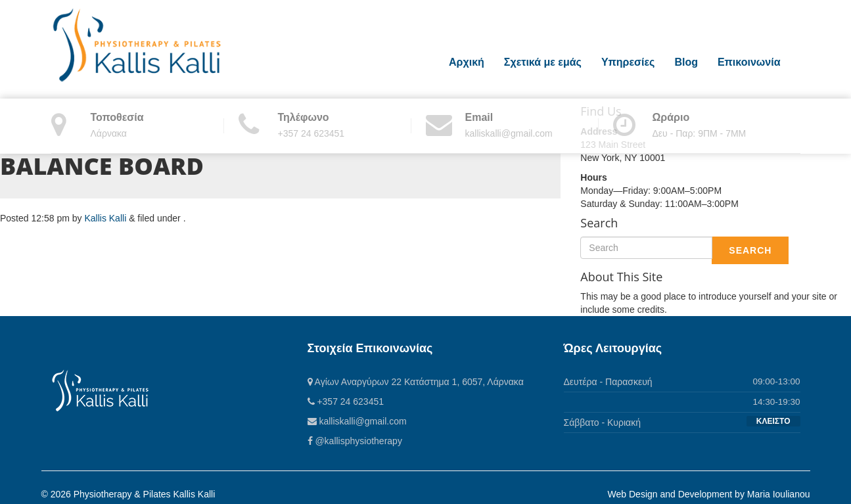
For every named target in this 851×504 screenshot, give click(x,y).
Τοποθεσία (117, 117)
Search (750, 250)
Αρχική (467, 62)
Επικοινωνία (749, 62)
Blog (686, 62)
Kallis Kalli (105, 218)
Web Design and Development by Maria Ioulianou (709, 494)
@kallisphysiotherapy (355, 441)
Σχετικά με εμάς (543, 62)
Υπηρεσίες (628, 62)
